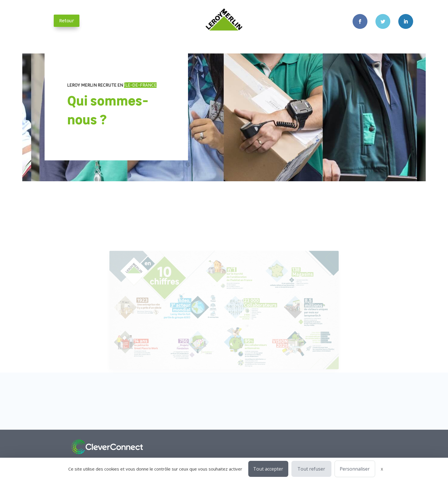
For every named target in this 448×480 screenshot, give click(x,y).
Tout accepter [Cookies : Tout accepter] (268, 469)
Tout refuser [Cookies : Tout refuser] (311, 469)
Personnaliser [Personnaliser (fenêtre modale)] (355, 469)
